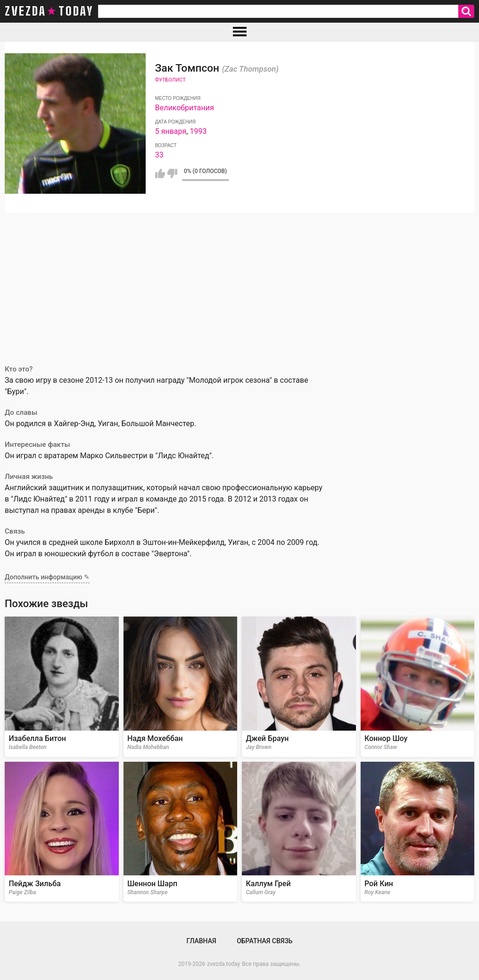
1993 (198, 131)
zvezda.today (223, 964)
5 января (171, 131)
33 (159, 155)
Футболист (170, 80)
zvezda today (49, 11)
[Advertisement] (239, 283)
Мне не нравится (172, 173)
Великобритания (185, 108)
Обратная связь (264, 941)
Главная (201, 941)
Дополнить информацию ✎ (47, 577)
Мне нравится (160, 173)
